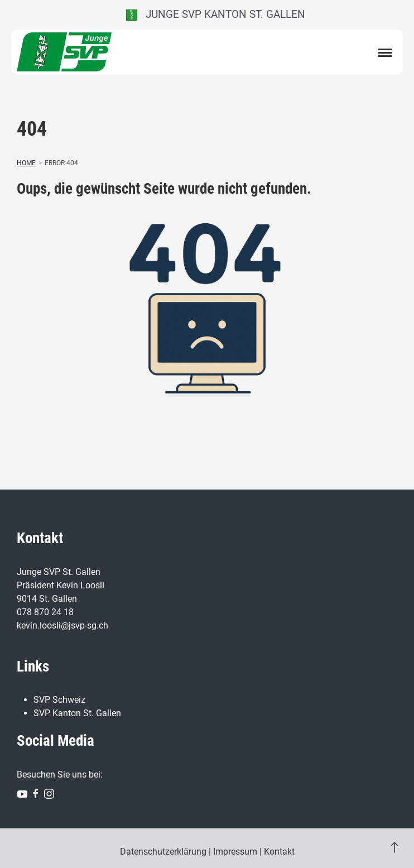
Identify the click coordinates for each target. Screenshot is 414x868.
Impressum (235, 852)
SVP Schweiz (59, 700)
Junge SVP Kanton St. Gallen (216, 14)
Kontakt (279, 852)
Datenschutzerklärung (163, 852)
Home (26, 163)
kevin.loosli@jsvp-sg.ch (62, 625)
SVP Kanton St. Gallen (77, 713)
